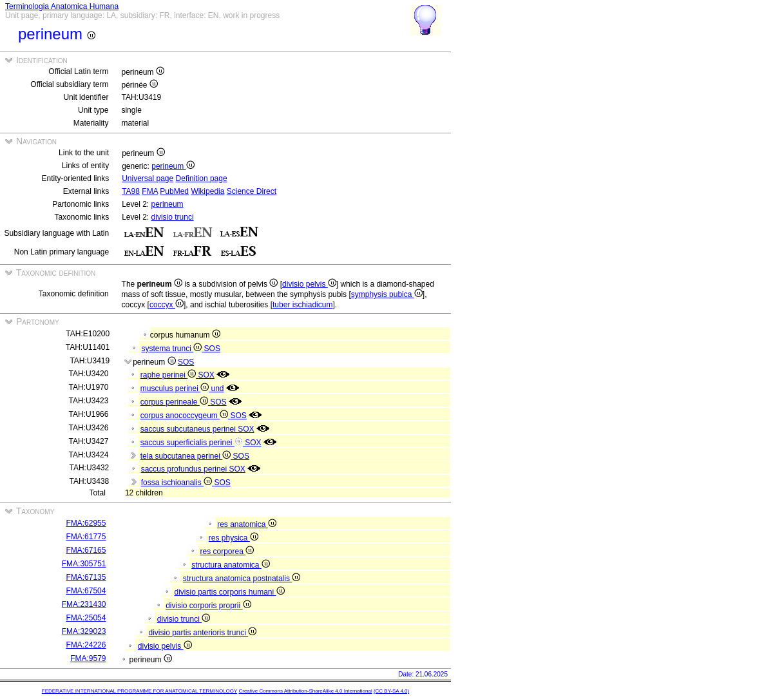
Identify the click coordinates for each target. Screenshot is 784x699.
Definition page (202, 178)
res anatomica (247, 524)
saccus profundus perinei (185, 469)
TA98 (131, 191)
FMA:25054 (86, 618)
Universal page (148, 178)
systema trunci (173, 349)
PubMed (174, 191)
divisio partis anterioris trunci (202, 633)
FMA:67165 (86, 550)
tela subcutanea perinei (187, 456)
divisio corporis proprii (208, 606)
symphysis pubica (387, 294)
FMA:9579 (88, 658)
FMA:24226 (86, 645)
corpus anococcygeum (186, 416)
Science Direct (252, 191)
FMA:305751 (84, 564)
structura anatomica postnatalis (242, 579)
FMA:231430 (84, 604)
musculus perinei (176, 388)
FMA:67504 (86, 591)
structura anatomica (231, 565)
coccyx (167, 305)
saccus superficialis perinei (193, 443)
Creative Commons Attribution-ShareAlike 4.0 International (305, 691)
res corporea (227, 551)
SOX (206, 375)
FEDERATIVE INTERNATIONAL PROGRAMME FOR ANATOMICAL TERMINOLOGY (139, 691)
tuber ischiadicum (302, 305)
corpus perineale (175, 402)
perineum (173, 166)
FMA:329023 (84, 631)
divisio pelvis (309, 284)
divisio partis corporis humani (229, 592)
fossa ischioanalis (178, 483)
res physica (234, 538)
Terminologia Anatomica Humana (62, 6)
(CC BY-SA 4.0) (391, 691)
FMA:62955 (86, 523)
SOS (212, 349)
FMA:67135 (86, 577)
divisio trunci (173, 217)
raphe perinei (169, 375)
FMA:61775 (86, 537)
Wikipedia (207, 191)
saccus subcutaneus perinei (189, 429)
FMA (150, 191)
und (217, 388)
